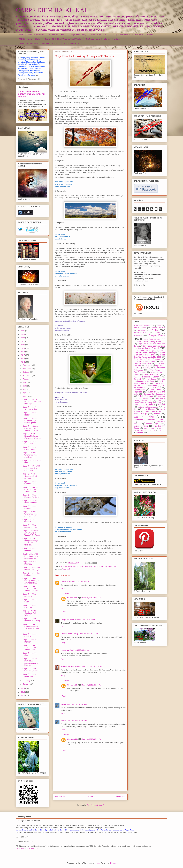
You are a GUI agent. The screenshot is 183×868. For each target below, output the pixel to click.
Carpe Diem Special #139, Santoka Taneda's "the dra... (31, 428)
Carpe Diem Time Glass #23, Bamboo (31, 670)
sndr (98, 863)
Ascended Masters (158, 328)
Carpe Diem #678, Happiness (30, 675)
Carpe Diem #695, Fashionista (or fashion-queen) (30, 420)
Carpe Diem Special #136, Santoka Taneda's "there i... (31, 588)
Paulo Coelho (155, 388)
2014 (23, 688)
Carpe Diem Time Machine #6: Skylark (31, 496)
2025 (23, 331)
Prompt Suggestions (71, 43)
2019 (23, 348)
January (26, 684)
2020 (23, 345)
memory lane (144, 422)
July (25, 382)
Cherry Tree (149, 366)
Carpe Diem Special (148, 348)
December (27, 365)
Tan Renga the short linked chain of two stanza (103, 39)
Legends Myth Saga (146, 381)
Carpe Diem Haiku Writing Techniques (93, 566)
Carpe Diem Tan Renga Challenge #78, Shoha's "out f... (32, 436)
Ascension (142, 330)
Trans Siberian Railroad (143, 405)
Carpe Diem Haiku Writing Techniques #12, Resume (31, 455)
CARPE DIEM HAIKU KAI (51, 10)
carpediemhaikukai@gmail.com (27, 848)
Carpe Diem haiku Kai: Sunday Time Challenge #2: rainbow (32, 94)
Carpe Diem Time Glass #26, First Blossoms (30, 476)
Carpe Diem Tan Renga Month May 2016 (149, 356)
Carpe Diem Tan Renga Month (149, 354)
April (25, 393)
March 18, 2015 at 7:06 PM (91, 685)
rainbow (152, 430)
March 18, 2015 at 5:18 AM (85, 620)
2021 (23, 341)
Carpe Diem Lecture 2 (57, 35)
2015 (23, 362)
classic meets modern (153, 411)
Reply (63, 588)
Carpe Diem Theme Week (144, 361)
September (27, 376)
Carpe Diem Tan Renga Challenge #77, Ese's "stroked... (30, 542)
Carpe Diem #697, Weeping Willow (30, 408)
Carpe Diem (157, 335)
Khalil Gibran (151, 379)
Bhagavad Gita (140, 333)
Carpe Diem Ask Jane (152, 339)
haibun (157, 414)
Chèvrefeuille (72, 598)
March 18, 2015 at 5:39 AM (89, 634)
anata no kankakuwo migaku (148, 407)
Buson (76, 566)
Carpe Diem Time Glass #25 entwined (31, 526)
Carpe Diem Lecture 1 (36, 35)
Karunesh (138, 379)
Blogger (113, 863)
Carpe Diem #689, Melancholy (30, 507)
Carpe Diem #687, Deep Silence (30, 549)
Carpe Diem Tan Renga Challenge (149, 352)
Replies (66, 593)
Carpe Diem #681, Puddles (30, 635)
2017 (23, 355)
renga (163, 430)
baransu (64, 566)
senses (140, 432)
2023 (23, 334)
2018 (23, 352)
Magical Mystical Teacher (71, 666)
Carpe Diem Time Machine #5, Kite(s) (31, 620)
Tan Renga (143, 398)
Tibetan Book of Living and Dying (147, 403)
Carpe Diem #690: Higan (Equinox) (30, 502)
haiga (136, 417)
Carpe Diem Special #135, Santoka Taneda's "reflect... (31, 647)
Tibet (159, 401)
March (26, 396)
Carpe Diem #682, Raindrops (30, 606)
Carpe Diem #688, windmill (30, 521)
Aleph (159, 326)
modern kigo (152, 424)
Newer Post (60, 797)
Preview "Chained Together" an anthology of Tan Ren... (39, 43)
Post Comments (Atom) (95, 805)
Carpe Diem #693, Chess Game (30, 448)
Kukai (163, 379)
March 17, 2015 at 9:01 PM (79, 582)
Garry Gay (146, 368)
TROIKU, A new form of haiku (29, 39)
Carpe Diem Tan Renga (144, 351)
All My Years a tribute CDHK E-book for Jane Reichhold (133, 35)
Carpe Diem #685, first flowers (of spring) (31, 568)
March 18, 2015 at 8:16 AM (79, 650)
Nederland (66, 569)
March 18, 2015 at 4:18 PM (77, 721)
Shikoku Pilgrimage (146, 396)
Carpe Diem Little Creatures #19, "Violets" (29, 613)
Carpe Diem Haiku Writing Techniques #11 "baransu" (31, 514)
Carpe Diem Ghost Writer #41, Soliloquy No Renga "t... (32, 402)
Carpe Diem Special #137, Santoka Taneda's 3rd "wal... (31, 533)
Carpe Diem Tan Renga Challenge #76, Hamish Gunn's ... (31, 627)
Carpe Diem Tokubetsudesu (149, 362)
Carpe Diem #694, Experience (30, 443)
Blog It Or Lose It (68, 620)
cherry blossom (148, 409)
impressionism (139, 419)
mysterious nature (141, 426)
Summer (162, 396)
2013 (23, 692)
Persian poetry (140, 390)
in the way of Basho (157, 419)
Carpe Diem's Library (78, 35)
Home (21, 35)
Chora (110, 566)
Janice (64, 704)
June (25, 386)
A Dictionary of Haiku (142, 326)
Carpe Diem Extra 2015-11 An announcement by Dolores (30, 662)
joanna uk (65, 650)
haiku (115, 566)
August (26, 379)
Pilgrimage (138, 392)
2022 (23, 338)
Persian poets (155, 390)
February (27, 681)
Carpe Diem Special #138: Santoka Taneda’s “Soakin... (31, 489)
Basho (70, 566)
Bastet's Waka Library (70, 634)
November (27, 369)
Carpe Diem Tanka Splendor (147, 359)
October (26, 372)
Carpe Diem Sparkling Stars (154, 346)
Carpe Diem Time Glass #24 (29, 595)
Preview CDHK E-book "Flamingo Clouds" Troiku (63, 39)
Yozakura (161, 405)
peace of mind (149, 428)
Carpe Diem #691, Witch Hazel (30, 483)
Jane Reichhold (151, 374)
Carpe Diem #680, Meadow (30, 641)
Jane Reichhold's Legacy (146, 377)
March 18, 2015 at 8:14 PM (91, 739)
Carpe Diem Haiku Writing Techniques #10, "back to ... (31, 581)
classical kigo (140, 414)
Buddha (157, 333)
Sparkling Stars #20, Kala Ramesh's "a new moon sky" (30, 556)
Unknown (65, 582)
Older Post (121, 797)
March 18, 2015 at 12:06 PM (92, 666)
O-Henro (154, 385)
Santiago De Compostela (154, 394)
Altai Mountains (140, 328)
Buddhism (138, 336)
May (25, 389)
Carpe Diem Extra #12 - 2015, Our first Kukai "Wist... (31, 468)
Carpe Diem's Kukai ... (99, 35)
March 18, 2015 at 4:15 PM (77, 704)
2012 (23, 695)
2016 (23, 359)
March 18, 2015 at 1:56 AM (91, 598)
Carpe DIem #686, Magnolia (30, 563)
